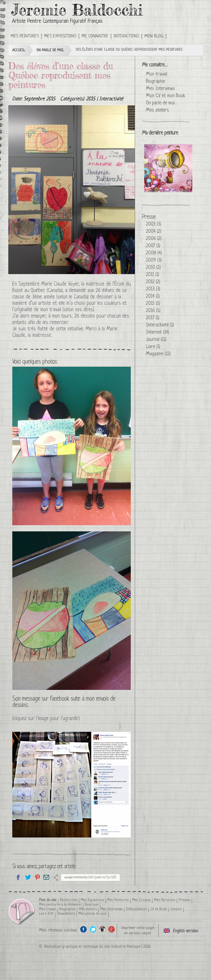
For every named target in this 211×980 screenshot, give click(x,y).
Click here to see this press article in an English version (174, 36)
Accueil (19, 50)
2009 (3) (154, 260)
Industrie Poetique (126, 947)
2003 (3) (154, 224)
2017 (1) (153, 318)
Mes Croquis (141, 900)
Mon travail (157, 74)
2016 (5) (153, 311)
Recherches (69, 900)
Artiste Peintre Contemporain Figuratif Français (57, 21)
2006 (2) (154, 239)
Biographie (156, 81)
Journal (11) (156, 339)
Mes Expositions (60, 36)
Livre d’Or (47, 914)
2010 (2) (153, 267)
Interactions (126, 36)
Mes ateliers (158, 110)
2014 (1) (153, 296)
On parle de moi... (50, 50)
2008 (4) (154, 253)
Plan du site (48, 900)
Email (46, 877)
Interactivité (111, 99)
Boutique (92, 905)
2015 (91, 99)
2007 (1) (153, 246)
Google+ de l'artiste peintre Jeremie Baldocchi (112, 929)
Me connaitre (95, 36)
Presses (184, 900)
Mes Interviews (160, 89)
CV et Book (159, 909)
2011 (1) (153, 275)
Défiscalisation (136, 909)
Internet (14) (158, 332)
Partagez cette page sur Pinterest (37, 877)
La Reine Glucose (168, 168)
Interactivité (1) (160, 325)
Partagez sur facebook (18, 877)
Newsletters (66, 914)
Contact (176, 909)
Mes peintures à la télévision (60, 905)
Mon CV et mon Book (166, 96)
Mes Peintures (25, 36)
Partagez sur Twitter (28, 877)
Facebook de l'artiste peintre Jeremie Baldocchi (84, 929)
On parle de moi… (162, 103)
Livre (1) (153, 347)
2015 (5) (153, 303)
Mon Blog (154, 36)
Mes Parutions (165, 900)
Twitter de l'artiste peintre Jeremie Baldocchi (93, 929)
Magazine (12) (158, 354)
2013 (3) (153, 289)
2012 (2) (153, 282)
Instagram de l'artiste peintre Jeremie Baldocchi (102, 929)
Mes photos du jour (93, 914)
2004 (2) (154, 231)
